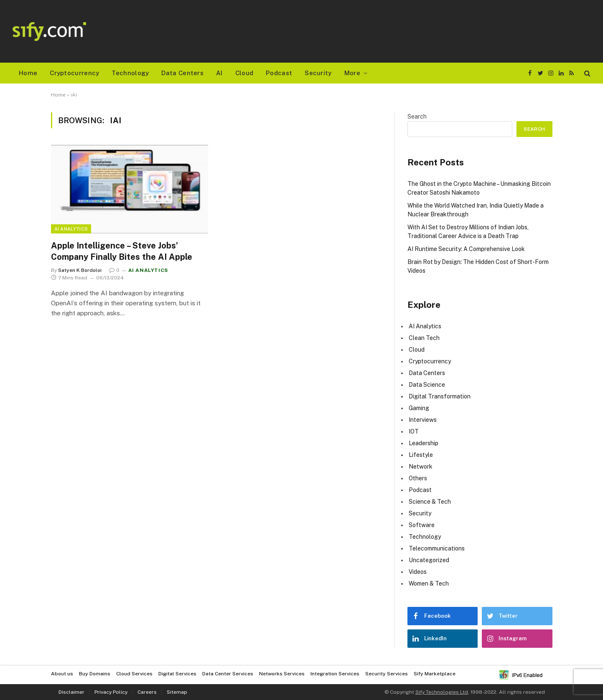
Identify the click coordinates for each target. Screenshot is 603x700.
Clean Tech (424, 338)
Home (28, 73)
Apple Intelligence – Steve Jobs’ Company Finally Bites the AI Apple (122, 251)
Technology (130, 73)
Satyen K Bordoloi (80, 270)
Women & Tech (429, 583)
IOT (414, 431)
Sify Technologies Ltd (442, 692)
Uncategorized (429, 560)
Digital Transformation (440, 396)
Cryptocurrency (74, 73)
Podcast (279, 73)
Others (418, 478)
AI (219, 73)
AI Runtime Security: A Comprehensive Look (466, 249)
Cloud (244, 73)
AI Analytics (71, 229)
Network (421, 467)
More (352, 73)
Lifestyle (421, 455)
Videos (418, 572)
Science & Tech (430, 502)
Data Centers (182, 73)
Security (318, 73)
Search (417, 117)
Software (422, 525)
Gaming (419, 408)
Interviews (423, 420)
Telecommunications (437, 548)
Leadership (424, 443)
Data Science (427, 385)
